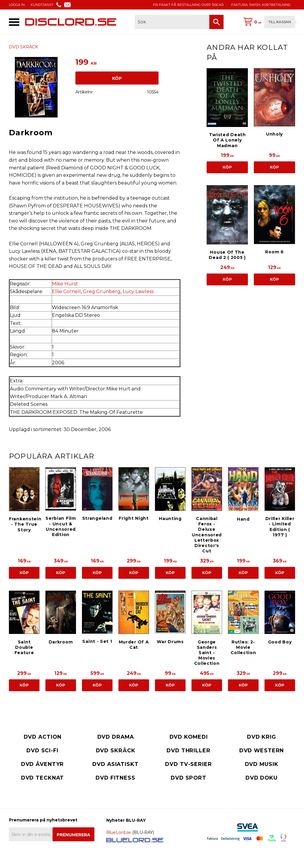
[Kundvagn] (268, 22)
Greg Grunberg (102, 291)
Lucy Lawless (138, 291)
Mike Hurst (65, 284)
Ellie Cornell (66, 291)
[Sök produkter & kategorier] (172, 22)
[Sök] (216, 22)
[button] (14, 22)
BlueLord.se (119, 832)
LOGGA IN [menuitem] (17, 5)
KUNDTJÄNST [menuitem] (42, 5)
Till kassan (280, 22)
